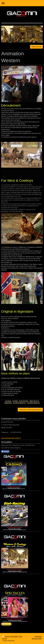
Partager (5, 452)
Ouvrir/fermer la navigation (22, 3)
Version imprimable (10, 636)
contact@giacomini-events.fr (11, 438)
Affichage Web (37, 638)
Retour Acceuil (36, 47)
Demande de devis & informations (30, 410)
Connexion (38, 636)
